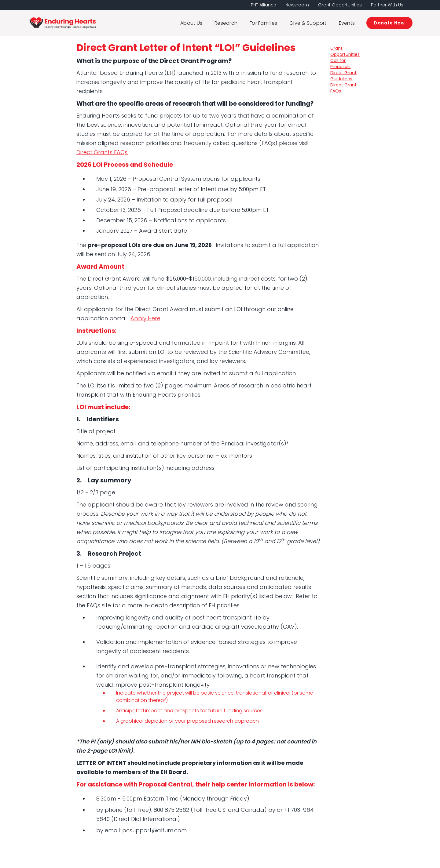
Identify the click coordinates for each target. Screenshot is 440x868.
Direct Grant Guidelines (343, 76)
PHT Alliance (264, 5)
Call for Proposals (340, 64)
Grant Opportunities (340, 5)
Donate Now (389, 23)
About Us (191, 23)
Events (347, 23)
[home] (63, 23)
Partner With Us (387, 5)
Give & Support (308, 23)
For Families (263, 23)
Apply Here (145, 318)
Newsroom (297, 5)
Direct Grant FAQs (343, 88)
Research (226, 23)
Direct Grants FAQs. (102, 152)
